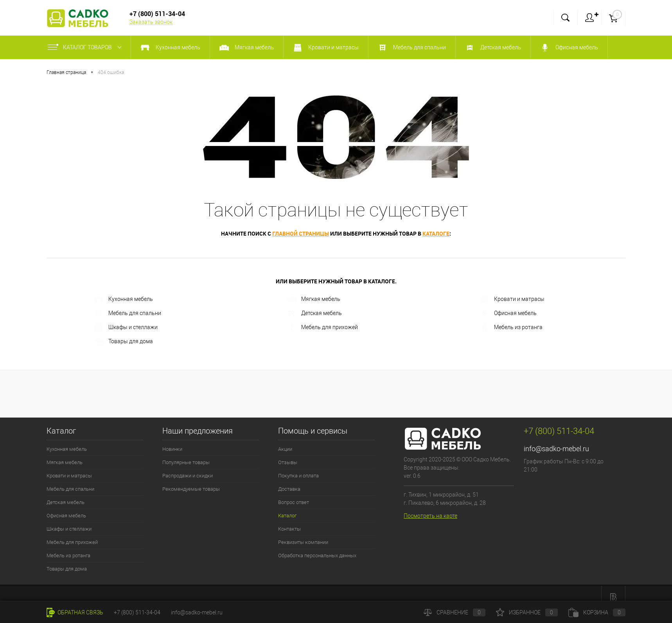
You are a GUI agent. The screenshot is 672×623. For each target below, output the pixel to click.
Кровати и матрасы (512, 299)
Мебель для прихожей (323, 328)
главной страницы (301, 233)
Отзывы (288, 462)
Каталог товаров (86, 47)
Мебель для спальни (128, 313)
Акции (285, 449)
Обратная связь (75, 612)
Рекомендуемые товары (191, 489)
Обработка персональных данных (317, 555)
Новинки (172, 449)
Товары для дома (124, 342)
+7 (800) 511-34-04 (137, 612)
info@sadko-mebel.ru (556, 449)
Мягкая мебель (314, 299)
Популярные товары (186, 462)
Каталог (287, 516)
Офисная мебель (508, 313)
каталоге (436, 233)
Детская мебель (314, 313)
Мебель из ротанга (511, 328)
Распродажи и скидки (188, 476)
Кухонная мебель (124, 299)
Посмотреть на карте (430, 516)
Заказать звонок (151, 22)
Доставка (289, 489)
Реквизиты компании (303, 542)
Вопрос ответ (294, 502)
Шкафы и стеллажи (126, 328)
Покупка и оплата (298, 476)
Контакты (289, 529)
